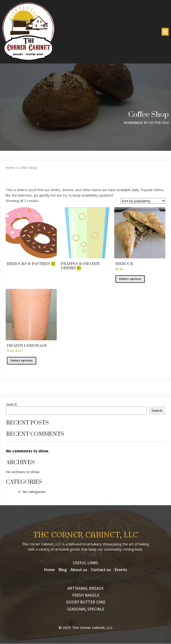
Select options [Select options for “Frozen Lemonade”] (22, 361)
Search (12, 404)
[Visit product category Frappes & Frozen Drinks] (85, 240)
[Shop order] (143, 201)
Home (10, 168)
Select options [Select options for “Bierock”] (130, 279)
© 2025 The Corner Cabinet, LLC (86, 628)
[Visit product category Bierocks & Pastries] (31, 238)
